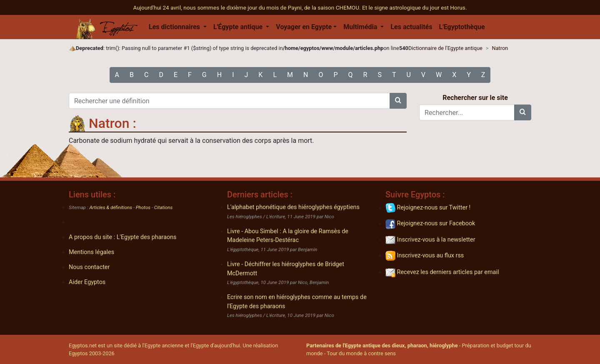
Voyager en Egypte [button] (304, 27)
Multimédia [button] (361, 27)
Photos (143, 207)
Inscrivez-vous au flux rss (425, 256)
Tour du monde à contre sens (361, 353)
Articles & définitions (111, 207)
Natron (500, 48)
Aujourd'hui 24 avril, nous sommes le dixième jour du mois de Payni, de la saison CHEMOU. (248, 7)
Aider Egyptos (87, 282)
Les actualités (411, 27)
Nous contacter (89, 267)
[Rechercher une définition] (229, 101)
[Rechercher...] (467, 112)
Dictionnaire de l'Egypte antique (445, 48)
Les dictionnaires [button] (175, 27)
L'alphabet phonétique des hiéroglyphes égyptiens (293, 207)
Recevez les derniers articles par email (442, 272)
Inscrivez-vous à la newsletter (430, 240)
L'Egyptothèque (462, 27)
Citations (163, 207)
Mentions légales (91, 252)
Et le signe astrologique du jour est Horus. (415, 7)
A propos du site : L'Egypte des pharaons (123, 237)
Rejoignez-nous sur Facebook (430, 223)
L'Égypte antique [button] (239, 27)
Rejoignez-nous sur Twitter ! (428, 208)
